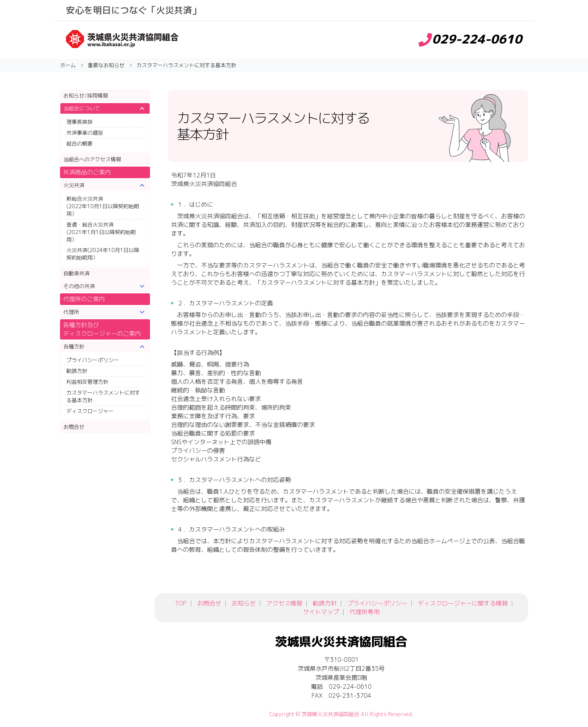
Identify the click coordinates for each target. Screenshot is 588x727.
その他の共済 (79, 286)
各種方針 (74, 346)
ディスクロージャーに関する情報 (463, 603)
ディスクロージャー (90, 411)
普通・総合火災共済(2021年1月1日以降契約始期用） (101, 232)
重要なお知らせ (106, 65)
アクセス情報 (284, 603)
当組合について (82, 108)
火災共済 (74, 185)
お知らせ (244, 603)
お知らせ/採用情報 (86, 95)
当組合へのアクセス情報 (92, 159)
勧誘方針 (77, 371)
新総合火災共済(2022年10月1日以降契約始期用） (103, 206)
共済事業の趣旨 (85, 133)
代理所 (71, 312)
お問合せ (74, 427)
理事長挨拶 (79, 122)
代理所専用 (364, 612)
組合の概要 (79, 143)
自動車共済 (76, 273)
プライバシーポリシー (93, 360)
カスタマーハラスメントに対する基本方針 (103, 396)
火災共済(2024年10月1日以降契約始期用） (103, 254)
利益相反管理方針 (87, 382)
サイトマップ (321, 612)
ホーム (68, 65)
